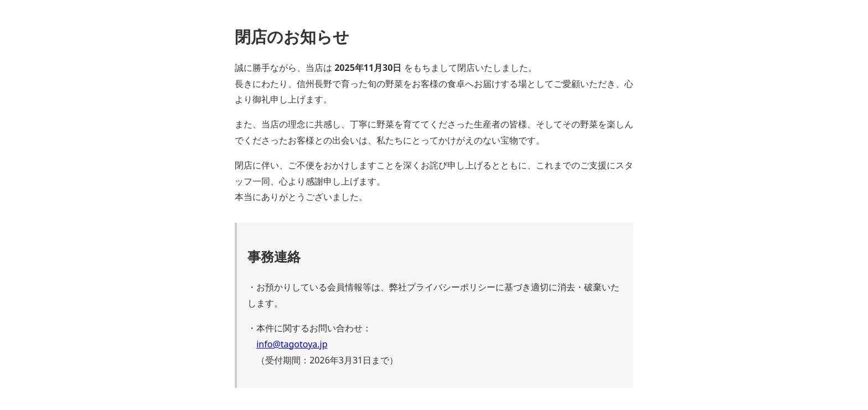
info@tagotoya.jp (292, 344)
